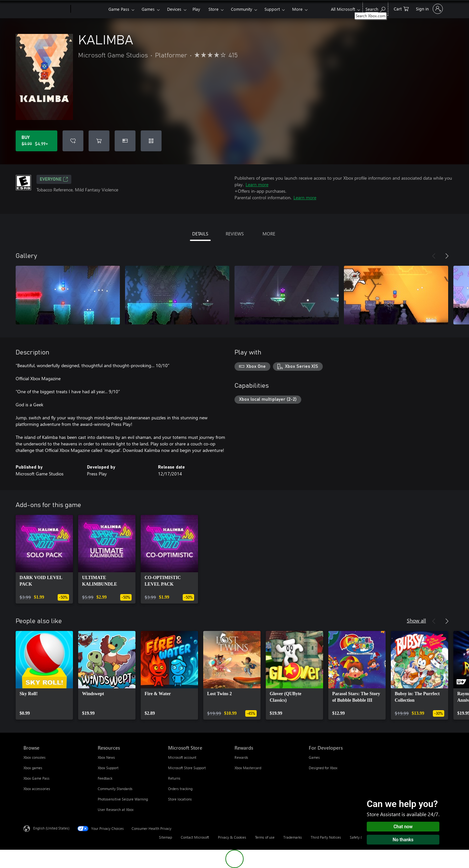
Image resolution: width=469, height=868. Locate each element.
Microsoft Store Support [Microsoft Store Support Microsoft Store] (187, 768)
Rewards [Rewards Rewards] (241, 757)
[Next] (447, 256)
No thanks (403, 840)
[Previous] (434, 256)
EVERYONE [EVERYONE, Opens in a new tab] (54, 179)
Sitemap (165, 837)
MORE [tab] (269, 234)
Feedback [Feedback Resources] (105, 778)
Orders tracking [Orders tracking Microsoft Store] (180, 789)
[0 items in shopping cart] (401, 8)
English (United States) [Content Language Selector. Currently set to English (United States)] (51, 828)
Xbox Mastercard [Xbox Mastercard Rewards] (248, 768)
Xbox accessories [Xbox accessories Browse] (37, 789)
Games (148, 9)
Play (196, 9)
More (297, 9)
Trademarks (293, 837)
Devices (174, 9)
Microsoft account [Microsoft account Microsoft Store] (182, 757)
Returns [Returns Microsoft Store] (174, 778)
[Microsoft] (46, 9)
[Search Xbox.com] (375, 8)
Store (213, 9)
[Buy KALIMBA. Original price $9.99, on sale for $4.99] (36, 141)
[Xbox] (89, 9)
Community (242, 9)
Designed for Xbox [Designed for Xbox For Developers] (323, 768)
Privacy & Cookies (232, 837)
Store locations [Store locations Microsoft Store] (180, 799)
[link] (44, 559)
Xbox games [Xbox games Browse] (33, 768)
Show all (416, 620)
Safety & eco (360, 837)
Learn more (257, 184)
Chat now (403, 827)
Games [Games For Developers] (314, 757)
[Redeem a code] (151, 141)
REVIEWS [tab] (235, 234)
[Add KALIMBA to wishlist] (73, 141)
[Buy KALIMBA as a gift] (125, 141)
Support (272, 9)
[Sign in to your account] (429, 9)
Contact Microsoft (195, 837)
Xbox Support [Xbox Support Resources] (108, 768)
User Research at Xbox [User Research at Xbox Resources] (116, 809)
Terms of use (265, 837)
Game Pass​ (119, 9)
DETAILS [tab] (200, 234)
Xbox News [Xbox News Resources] (106, 757)
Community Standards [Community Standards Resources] (115, 789)
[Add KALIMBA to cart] (99, 141)
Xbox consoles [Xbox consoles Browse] (35, 757)
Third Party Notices (326, 837)
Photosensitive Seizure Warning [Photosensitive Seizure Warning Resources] (123, 799)
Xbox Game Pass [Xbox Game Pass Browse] (36, 778)
